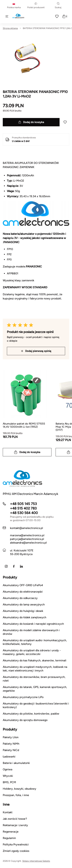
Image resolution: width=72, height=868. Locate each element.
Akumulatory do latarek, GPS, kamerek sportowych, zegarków (35, 689)
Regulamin (9, 838)
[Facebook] (14, 566)
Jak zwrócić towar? (15, 819)
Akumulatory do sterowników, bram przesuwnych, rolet (34, 679)
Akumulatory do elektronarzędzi (23, 592)
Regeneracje (11, 832)
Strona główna (10, 28)
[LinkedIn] (21, 566)
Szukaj (58, 5)
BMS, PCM (9, 782)
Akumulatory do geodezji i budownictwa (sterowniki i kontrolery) (36, 705)
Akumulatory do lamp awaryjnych (24, 604)
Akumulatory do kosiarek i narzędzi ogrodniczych (33, 624)
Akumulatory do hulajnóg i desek (23, 611)
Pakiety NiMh (11, 744)
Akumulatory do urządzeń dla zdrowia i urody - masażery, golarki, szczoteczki (32, 652)
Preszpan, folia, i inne (16, 795)
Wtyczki (8, 776)
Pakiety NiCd (11, 750)
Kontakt (8, 812)
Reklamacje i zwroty (15, 825)
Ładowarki (9, 757)
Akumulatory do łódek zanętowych (25, 617)
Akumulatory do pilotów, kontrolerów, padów (31, 714)
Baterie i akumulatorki (16, 763)
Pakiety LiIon (11, 737)
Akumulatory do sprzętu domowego (25, 720)
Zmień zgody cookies (16, 851)
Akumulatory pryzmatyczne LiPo (23, 697)
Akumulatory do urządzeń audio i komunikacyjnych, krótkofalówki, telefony (35, 642)
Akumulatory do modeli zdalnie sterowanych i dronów (31, 632)
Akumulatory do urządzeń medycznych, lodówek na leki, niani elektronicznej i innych (35, 669)
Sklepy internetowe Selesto (36, 861)
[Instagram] (6, 566)
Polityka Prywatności (16, 844)
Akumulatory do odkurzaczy (20, 598)
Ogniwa (8, 769)
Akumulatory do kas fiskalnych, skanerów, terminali (35, 660)
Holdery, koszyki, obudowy (20, 789)
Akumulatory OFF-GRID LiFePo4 (23, 585)
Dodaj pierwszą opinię (36, 351)
